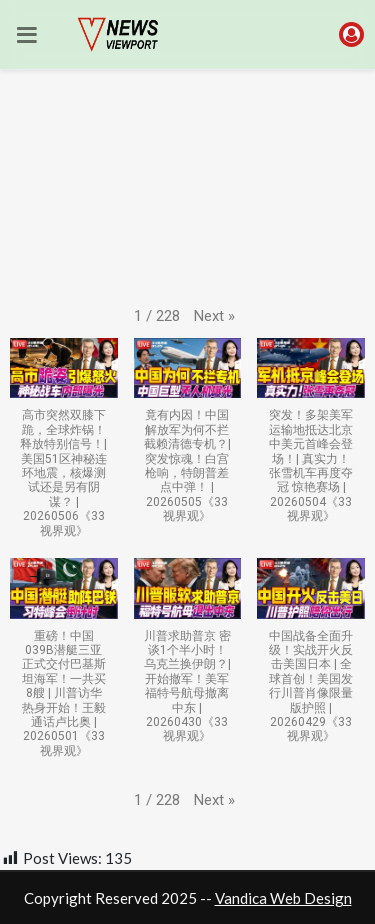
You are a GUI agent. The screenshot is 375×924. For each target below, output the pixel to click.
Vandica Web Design (283, 898)
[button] (214, 316)
